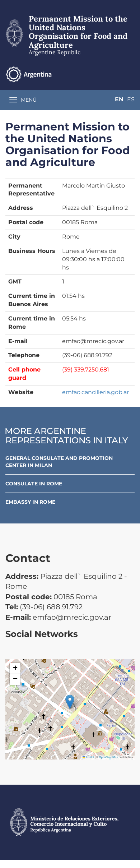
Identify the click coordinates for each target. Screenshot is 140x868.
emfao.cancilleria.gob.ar (95, 392)
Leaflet (88, 757)
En (119, 99)
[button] (70, 702)
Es (131, 99)
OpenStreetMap (109, 757)
